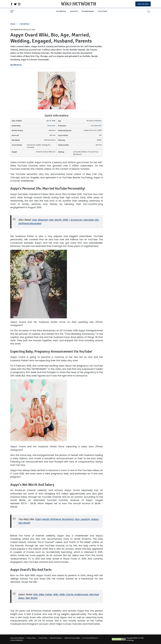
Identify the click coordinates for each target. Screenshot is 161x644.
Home (13, 24)
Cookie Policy (43, 638)
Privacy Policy (31, 638)
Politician (102, 11)
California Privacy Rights (72, 638)
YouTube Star (96, 126)
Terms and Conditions (17, 638)
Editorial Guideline (56, 638)
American (51, 126)
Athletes (74, 11)
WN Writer (18, 65)
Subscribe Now (143, 4)
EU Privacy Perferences (90, 638)
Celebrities (61, 11)
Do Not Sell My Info (17, 640)
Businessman (88, 11)
